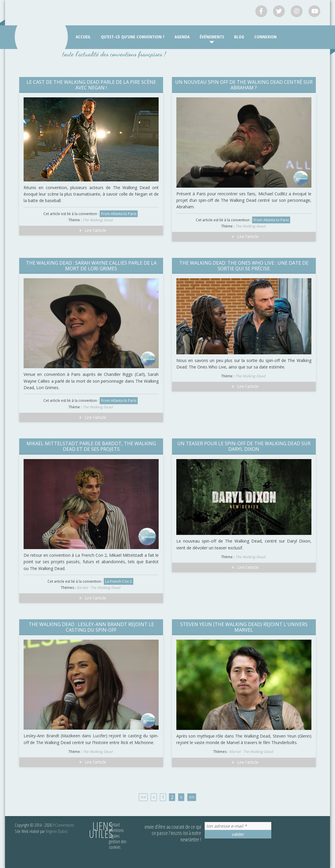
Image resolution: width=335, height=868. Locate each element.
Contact (114, 825)
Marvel (235, 752)
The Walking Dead (97, 220)
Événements (212, 37)
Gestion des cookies (118, 844)
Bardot (82, 588)
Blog (239, 37)
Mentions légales (116, 833)
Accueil (83, 37)
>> (192, 797)
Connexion (265, 37)
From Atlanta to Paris (119, 214)
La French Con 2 (119, 581)
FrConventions (63, 825)
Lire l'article (91, 230)
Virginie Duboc (57, 831)
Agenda (182, 37)
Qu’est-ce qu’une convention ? (133, 37)
